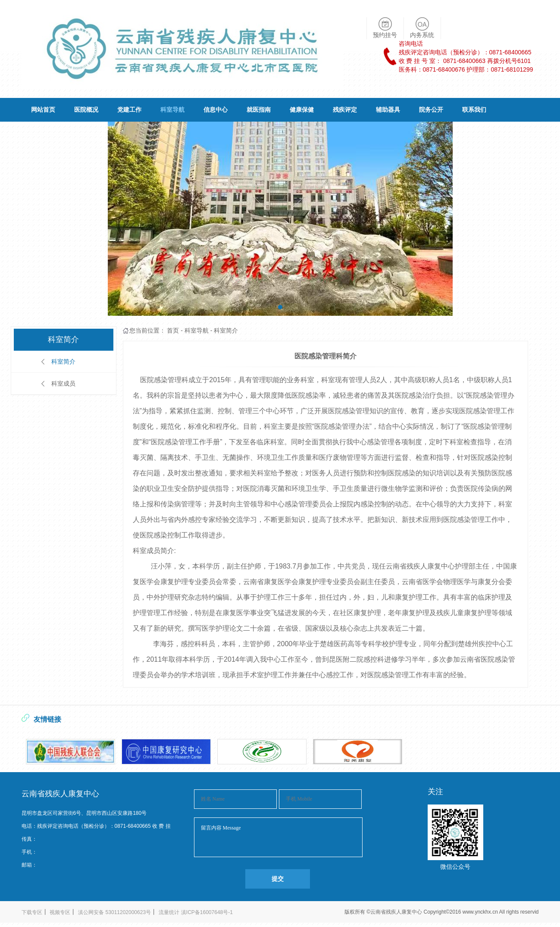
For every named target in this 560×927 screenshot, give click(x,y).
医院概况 (86, 110)
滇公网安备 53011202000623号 (114, 912)
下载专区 (32, 912)
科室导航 (172, 110)
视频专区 (60, 912)
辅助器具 (388, 110)
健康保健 (302, 110)
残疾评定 (345, 110)
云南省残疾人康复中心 (397, 912)
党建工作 (129, 110)
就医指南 (259, 110)
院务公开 (431, 110)
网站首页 (43, 110)
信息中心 (216, 110)
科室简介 (63, 361)
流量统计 (169, 912)
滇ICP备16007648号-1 (207, 912)
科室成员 (63, 383)
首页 (173, 330)
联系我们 (474, 110)
